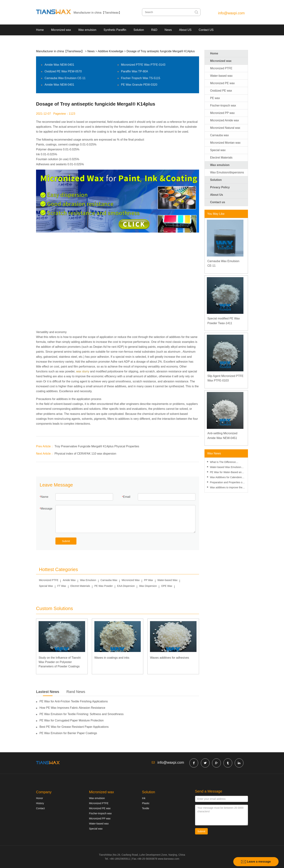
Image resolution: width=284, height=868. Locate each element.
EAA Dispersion (126, 586)
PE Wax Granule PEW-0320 (139, 85)
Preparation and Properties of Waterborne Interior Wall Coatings (226, 483)
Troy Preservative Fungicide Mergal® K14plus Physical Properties (97, 446)
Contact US (206, 30)
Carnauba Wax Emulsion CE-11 (65, 78)
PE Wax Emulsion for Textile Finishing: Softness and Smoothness (82, 714)
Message (46, 509)
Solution (139, 30)
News (168, 30)
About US (185, 30)
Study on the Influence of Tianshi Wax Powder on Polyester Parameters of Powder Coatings (60, 662)
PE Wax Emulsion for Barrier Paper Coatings (68, 733)
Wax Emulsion (88, 580)
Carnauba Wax (109, 580)
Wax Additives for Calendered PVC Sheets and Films (227, 478)
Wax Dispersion (148, 586)
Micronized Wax (131, 580)
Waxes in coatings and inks (112, 658)
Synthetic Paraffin (115, 30)
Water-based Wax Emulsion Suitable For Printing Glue (225, 468)
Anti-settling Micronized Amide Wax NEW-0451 (222, 436)
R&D (154, 30)
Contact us (218, 202)
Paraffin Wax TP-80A (134, 71)
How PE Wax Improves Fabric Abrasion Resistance (72, 708)
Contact (40, 808)
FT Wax (62, 586)
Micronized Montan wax (225, 143)
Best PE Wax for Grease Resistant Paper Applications (74, 727)
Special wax (218, 150)
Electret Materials (80, 586)
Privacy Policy (220, 187)
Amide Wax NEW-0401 (59, 65)
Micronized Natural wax (225, 128)
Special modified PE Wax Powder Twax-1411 (224, 321)
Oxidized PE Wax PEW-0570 (63, 71)
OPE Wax (167, 586)
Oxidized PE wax (221, 91)
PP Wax (149, 580)
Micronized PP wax (222, 113)
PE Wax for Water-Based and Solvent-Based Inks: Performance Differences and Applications (226, 473)
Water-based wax (221, 76)
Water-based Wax (167, 580)
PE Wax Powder (104, 586)
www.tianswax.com (168, 859)
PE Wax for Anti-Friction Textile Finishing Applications (74, 701)
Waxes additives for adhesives (170, 658)
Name (44, 497)
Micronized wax (61, 30)
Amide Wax (69, 580)
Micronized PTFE (49, 580)
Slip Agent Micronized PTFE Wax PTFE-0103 (225, 378)
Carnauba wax (219, 135)
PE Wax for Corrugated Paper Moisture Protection (72, 720)
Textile (146, 808)
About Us (217, 195)
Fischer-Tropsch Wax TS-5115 (141, 78)
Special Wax (46, 586)
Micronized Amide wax (225, 120)
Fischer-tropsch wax (223, 105)
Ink (144, 798)
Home (40, 30)
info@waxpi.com (231, 13)
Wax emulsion (87, 30)
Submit (66, 541)
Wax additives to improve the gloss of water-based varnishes (227, 488)
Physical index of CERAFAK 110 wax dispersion (85, 454)
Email (127, 497)
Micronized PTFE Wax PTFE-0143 (143, 65)
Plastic (146, 803)
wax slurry (83, 371)
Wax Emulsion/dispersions (227, 172)
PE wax (215, 98)
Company (44, 792)
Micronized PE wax (222, 83)
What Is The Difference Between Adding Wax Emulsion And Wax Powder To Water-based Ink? (227, 462)
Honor (39, 798)
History (40, 803)
